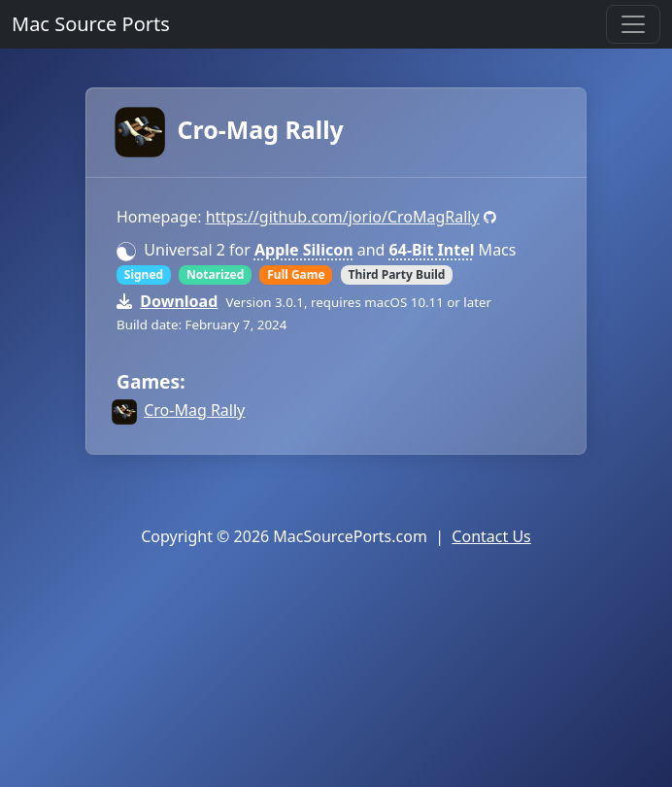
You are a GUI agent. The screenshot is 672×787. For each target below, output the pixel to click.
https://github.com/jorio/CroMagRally (343, 217)
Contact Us (491, 536)
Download (179, 301)
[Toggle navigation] (633, 24)
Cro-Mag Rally (230, 129)
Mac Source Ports (91, 24)
